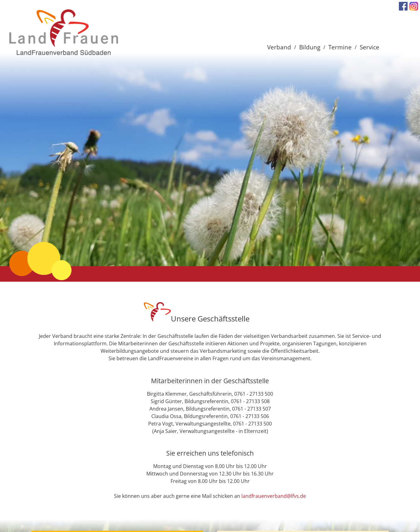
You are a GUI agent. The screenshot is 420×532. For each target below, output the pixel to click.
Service (370, 47)
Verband (279, 47)
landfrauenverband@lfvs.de (274, 496)
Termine (340, 47)
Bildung (310, 47)
